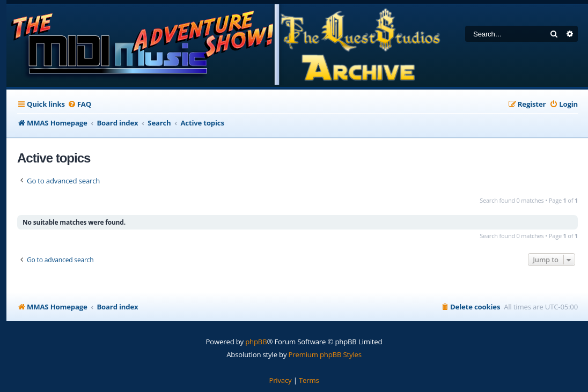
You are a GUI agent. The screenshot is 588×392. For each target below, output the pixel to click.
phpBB (256, 342)
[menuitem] (79, 104)
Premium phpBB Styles (325, 354)
